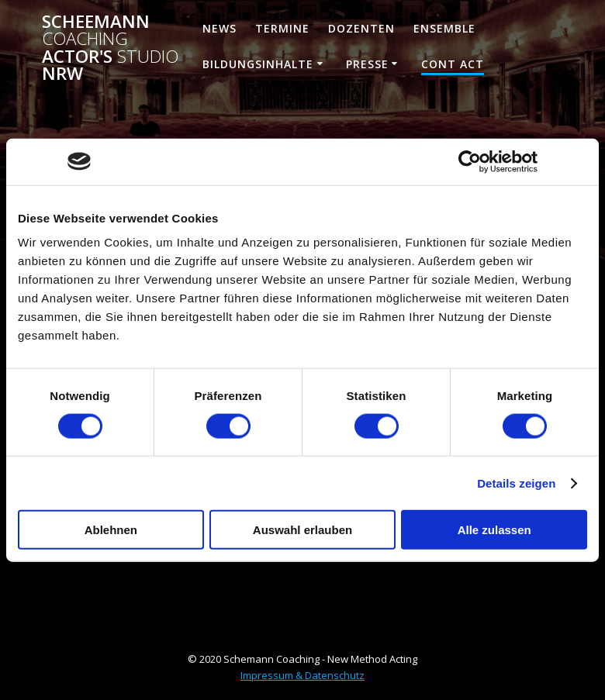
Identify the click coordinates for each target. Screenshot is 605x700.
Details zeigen (516, 483)
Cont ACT (453, 64)
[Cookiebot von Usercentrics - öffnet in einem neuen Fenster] (470, 161)
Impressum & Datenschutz (302, 675)
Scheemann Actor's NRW (110, 48)
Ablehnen (111, 530)
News (220, 28)
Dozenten (361, 28)
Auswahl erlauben (302, 530)
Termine (282, 28)
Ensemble (444, 28)
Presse (367, 64)
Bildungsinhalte (258, 64)
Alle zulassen (494, 530)
